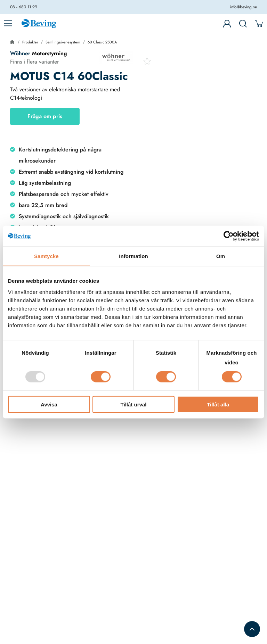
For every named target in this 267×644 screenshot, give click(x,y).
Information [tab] (133, 256)
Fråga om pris (45, 116)
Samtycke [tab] (46, 256)
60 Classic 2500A (102, 42)
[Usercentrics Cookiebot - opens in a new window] (229, 236)
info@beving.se (244, 7)
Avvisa (49, 404)
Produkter (30, 42)
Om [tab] (221, 256)
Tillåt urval (134, 404)
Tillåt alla (218, 404)
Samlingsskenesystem (63, 42)
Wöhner (20, 53)
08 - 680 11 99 (24, 7)
